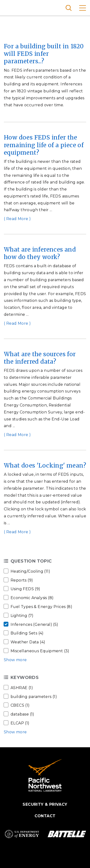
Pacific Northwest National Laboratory (12, 7)
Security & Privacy (45, 804)
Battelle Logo (67, 834)
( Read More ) (17, 219)
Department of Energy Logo (22, 834)
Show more (15, 660)
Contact (45, 816)
